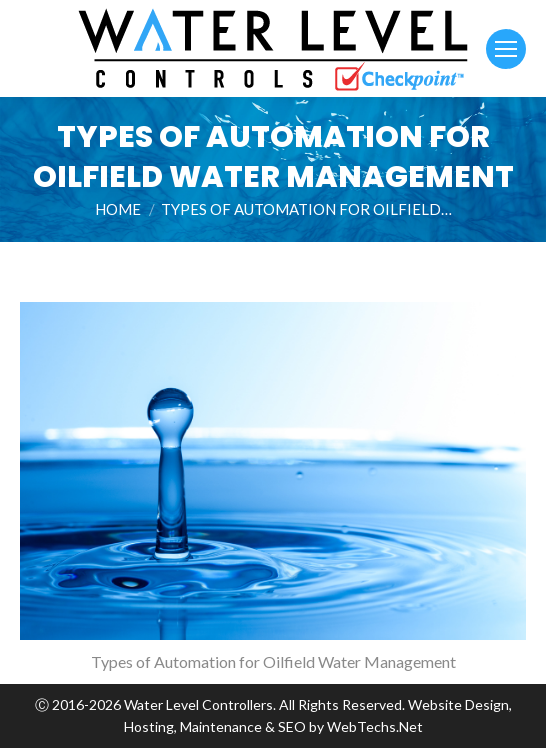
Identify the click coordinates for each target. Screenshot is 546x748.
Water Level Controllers (198, 704)
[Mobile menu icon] (506, 49)
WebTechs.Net (375, 726)
